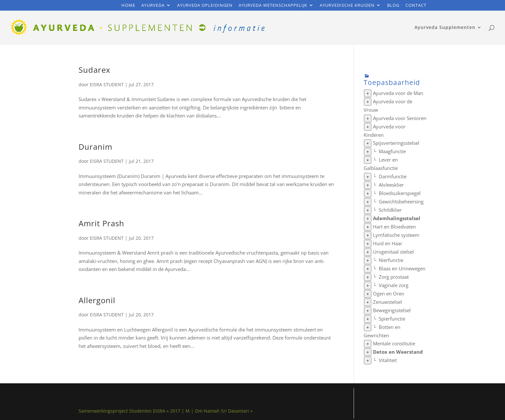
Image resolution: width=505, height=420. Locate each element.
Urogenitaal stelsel (393, 252)
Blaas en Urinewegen (402, 268)
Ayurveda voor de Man (398, 93)
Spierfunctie (392, 319)
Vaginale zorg (394, 285)
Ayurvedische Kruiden (347, 6)
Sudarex (95, 70)
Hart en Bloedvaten (394, 227)
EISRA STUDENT (107, 84)
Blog (393, 6)
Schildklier (390, 210)
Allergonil (97, 300)
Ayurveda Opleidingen (205, 6)
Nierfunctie (391, 260)
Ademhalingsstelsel (397, 218)
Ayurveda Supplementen (445, 28)
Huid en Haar (388, 243)
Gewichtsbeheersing (401, 201)
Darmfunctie (393, 176)
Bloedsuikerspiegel (400, 193)
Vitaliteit (388, 360)
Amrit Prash (101, 223)
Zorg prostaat (394, 277)
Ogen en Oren (389, 294)
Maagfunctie (392, 151)
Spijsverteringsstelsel (396, 143)
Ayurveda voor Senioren (400, 118)
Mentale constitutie (394, 343)
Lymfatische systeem (396, 235)
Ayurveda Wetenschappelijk (273, 6)
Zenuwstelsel (387, 302)
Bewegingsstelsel (392, 310)
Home (128, 6)
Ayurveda (153, 6)
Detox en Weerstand (398, 352)
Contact (416, 6)
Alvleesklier (391, 185)
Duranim (95, 147)
